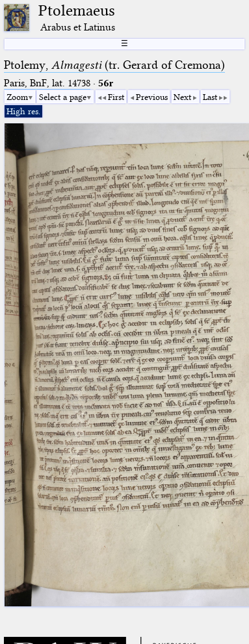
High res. (23, 111)
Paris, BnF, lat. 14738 (47, 83)
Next (182, 97)
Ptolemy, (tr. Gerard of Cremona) (114, 65)
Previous (152, 97)
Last (210, 97)
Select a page (63, 97)
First (116, 97)
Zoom (17, 97)
